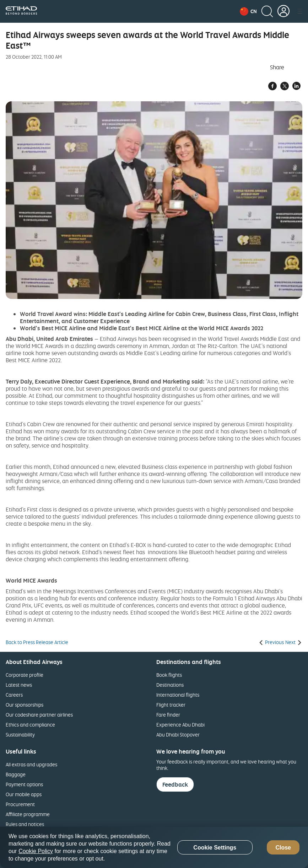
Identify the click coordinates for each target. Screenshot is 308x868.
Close (283, 848)
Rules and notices (25, 824)
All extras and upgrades (31, 764)
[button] (248, 11)
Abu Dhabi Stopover (178, 735)
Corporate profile (25, 675)
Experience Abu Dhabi (180, 725)
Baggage (16, 774)
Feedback (175, 784)
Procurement (20, 804)
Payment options (24, 784)
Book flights (169, 675)
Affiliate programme (28, 814)
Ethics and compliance (30, 725)
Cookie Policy (36, 851)
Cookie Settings (215, 848)
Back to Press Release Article (37, 642)
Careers (14, 695)
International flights (178, 695)
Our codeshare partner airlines (39, 715)
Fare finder (168, 715)
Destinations (170, 685)
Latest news (19, 685)
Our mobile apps (24, 794)
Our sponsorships (25, 705)
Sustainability (20, 735)
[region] (154, 847)
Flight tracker (171, 705)
